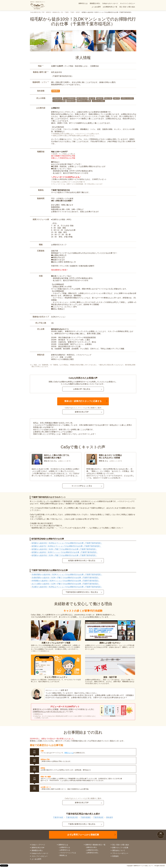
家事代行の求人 (92, 847)
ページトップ (161, 836)
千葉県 (67, 12)
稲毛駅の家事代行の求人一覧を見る (82, 561)
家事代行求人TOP (82, 412)
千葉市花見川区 (72, 817)
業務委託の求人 (95, 3)
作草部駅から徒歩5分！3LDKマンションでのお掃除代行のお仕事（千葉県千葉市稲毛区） (66, 581)
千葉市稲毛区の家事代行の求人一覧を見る (82, 592)
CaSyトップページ (38, 845)
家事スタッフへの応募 (120, 848)
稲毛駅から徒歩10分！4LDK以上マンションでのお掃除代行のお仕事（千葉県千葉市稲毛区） (67, 543)
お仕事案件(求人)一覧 (110, 7)
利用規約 (115, 856)
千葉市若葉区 (86, 817)
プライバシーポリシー (120, 853)
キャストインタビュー (128, 3)
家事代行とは (83, 3)
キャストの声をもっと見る (82, 486)
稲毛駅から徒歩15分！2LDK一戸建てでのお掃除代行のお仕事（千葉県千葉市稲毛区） (64, 555)
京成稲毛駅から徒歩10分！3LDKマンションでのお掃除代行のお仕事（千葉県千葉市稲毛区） (67, 574)
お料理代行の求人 (92, 853)
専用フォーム (69, 753)
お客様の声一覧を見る (82, 389)
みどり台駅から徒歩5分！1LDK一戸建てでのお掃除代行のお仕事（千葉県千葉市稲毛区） (66, 584)
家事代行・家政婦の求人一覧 (54, 12)
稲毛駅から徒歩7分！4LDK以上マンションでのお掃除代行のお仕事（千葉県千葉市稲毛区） (67, 546)
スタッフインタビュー (40, 856)
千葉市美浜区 (98, 817)
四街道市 (110, 817)
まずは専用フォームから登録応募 (83, 835)
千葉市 (72, 12)
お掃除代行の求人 (92, 850)
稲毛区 (78, 12)
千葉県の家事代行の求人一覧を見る (82, 824)
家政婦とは (63, 855)
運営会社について (119, 850)
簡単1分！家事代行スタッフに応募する (83, 401)
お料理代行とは (65, 850)
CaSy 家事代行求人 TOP (37, 12)
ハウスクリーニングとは (68, 853)
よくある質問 (96, 7)
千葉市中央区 (58, 817)
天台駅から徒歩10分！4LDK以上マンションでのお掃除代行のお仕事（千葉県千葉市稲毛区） (67, 587)
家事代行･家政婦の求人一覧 (95, 845)
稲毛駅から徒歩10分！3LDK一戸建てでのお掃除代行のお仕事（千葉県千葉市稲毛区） (64, 549)
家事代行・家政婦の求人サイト (38, 5)
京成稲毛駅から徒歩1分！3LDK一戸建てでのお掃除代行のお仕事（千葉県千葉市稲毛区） (66, 578)
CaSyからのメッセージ (110, 3)
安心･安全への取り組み (127, 7)
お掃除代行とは (65, 847)
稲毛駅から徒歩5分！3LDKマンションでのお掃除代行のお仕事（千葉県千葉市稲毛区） (65, 552)
